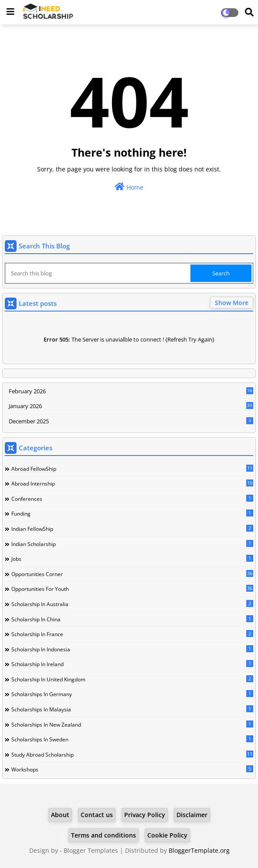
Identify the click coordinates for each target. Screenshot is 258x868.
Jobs (132, 559)
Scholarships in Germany (132, 694)
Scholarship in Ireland (132, 664)
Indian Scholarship (132, 544)
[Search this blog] (98, 273)
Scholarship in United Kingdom (132, 679)
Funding (132, 513)
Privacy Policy (145, 815)
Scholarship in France (132, 634)
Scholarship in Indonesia (132, 649)
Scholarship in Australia (132, 604)
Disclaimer (192, 815)
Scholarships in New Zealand (132, 724)
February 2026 (131, 391)
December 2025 (131, 421)
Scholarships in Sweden (132, 739)
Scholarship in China (132, 619)
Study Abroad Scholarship (132, 754)
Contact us (97, 815)
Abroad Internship (132, 483)
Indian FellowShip (132, 529)
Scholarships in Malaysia (132, 709)
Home (129, 187)
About (60, 815)
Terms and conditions (104, 835)
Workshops (132, 769)
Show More (232, 303)
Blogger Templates (91, 850)
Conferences (132, 499)
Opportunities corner (132, 574)
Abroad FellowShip (132, 469)
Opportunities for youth (132, 589)
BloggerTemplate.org (199, 850)
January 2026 (131, 406)
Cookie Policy (167, 835)
